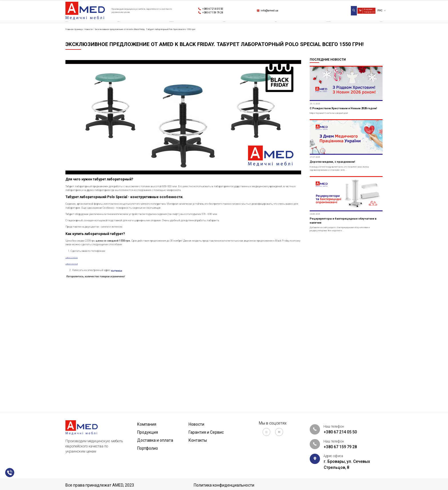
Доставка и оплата (174, 30)
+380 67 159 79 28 (222, 15)
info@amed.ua (277, 12)
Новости (271, 30)
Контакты (372, 30)
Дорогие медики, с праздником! (344, 223)
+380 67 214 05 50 (222, 9)
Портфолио (228, 30)
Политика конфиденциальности (224, 485)
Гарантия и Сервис (321, 30)
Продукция (120, 30)
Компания (76, 30)
